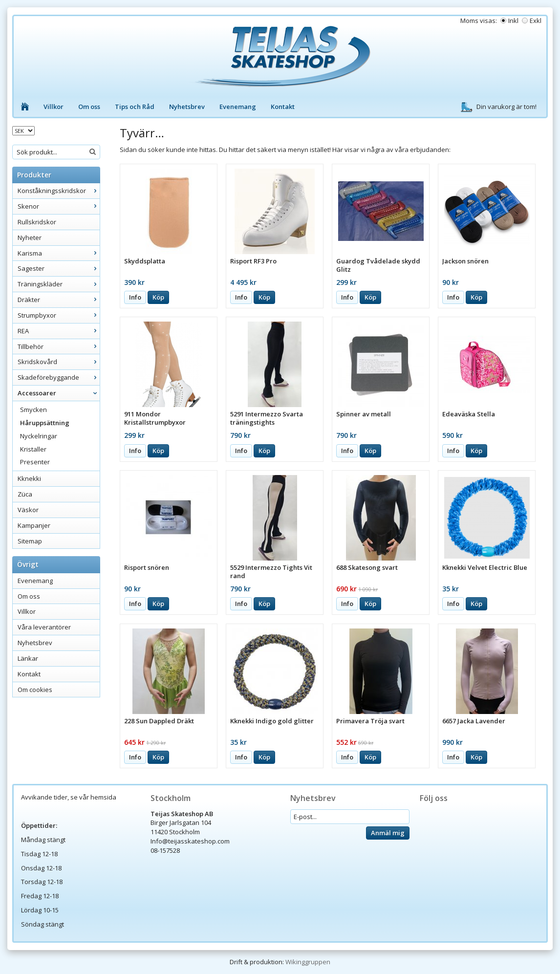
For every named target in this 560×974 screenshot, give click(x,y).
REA (59, 331)
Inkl (513, 21)
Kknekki (29, 478)
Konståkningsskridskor (59, 191)
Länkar (28, 658)
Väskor (28, 510)
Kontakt (283, 107)
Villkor (54, 107)
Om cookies (35, 690)
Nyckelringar (39, 436)
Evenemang (238, 107)
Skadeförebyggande (59, 377)
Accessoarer (59, 393)
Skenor (59, 206)
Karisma (59, 253)
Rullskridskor (37, 222)
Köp (158, 297)
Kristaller (33, 449)
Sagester (59, 268)
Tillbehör (59, 346)
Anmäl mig (388, 833)
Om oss (89, 107)
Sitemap (30, 541)
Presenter (35, 462)
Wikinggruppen (308, 962)
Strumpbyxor (59, 315)
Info (135, 297)
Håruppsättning (45, 423)
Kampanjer (34, 525)
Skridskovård (59, 362)
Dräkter (59, 300)
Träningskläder (59, 284)
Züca (25, 494)
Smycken (33, 410)
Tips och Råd (135, 107)
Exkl (536, 21)
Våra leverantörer (44, 627)
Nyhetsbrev (187, 107)
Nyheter (30, 238)
